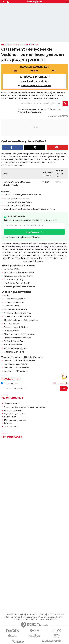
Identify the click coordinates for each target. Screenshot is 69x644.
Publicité (42, 615)
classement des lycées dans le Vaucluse (24, 195)
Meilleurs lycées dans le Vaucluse (19, 287)
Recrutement (15, 617)
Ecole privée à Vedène (14, 341)
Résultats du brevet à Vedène (17, 368)
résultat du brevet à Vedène (36, 86)
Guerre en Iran (11, 427)
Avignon (42, 109)
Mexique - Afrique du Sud (15, 420)
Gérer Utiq (60, 617)
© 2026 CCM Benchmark (47, 620)
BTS (54, 71)
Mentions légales (19, 620)
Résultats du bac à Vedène (16, 364)
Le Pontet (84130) (12, 269)
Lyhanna (8, 423)
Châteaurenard (34, 112)
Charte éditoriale (32, 615)
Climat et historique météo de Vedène (21, 320)
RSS (7, 617)
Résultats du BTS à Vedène (16, 371)
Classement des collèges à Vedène (19, 334)
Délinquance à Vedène (14, 302)
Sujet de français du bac (14, 414)
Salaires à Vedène (12, 324)
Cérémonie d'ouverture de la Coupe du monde (25, 407)
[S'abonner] (34, 388)
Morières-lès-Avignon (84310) (17, 283)
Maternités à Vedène (13, 345)
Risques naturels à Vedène (16, 309)
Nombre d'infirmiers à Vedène (17, 313)
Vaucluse (34, 45)
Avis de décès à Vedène (14, 299)
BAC (15, 71)
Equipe (22, 615)
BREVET (34, 71)
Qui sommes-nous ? (11, 615)
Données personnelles (29, 617)
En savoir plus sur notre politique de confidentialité (22, 237)
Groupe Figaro (31, 620)
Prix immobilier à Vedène (15, 348)
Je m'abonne (33, 232)
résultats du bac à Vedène (18, 198)
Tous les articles (60, 615)
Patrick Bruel (10, 417)
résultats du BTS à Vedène (19, 205)
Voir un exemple (60, 383)
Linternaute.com (9, 383)
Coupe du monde (12, 404)
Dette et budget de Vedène (16, 327)
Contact (50, 615)
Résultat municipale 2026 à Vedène (20, 360)
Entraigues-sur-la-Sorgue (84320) (19, 276)
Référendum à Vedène (14, 352)
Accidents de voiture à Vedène (17, 316)
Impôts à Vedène (12, 331)
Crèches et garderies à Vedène (17, 338)
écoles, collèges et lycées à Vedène (40, 209)
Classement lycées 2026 (17, 45)
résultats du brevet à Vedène (20, 202)
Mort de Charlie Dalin (14, 410)
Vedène (7, 295)
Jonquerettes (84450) (13, 280)
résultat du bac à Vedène (36, 81)
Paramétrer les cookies (47, 617)
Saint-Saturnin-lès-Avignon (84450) (19, 272)
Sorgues (32, 109)
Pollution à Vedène (12, 306)
